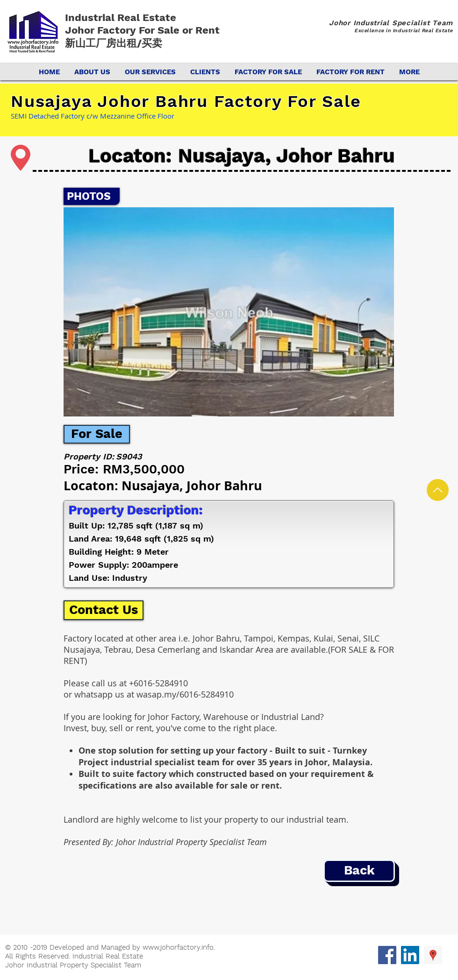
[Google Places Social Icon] (433, 955)
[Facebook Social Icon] (387, 955)
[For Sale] (97, 434)
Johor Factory (102, 30)
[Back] (359, 871)
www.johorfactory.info (178, 947)
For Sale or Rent (181, 30)
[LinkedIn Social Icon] (410, 955)
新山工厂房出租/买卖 (114, 43)
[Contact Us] (104, 610)
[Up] (438, 490)
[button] (229, 312)
